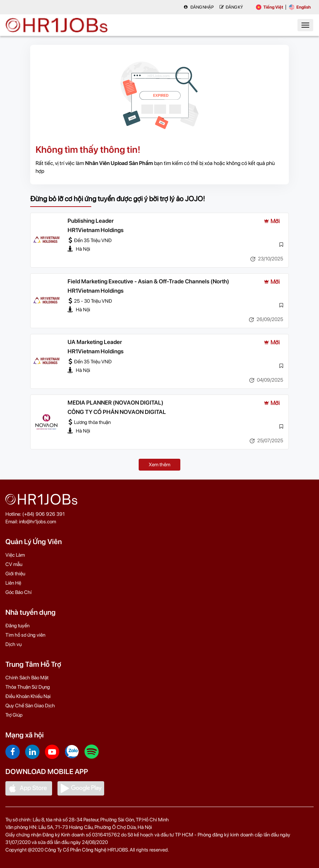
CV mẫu (14, 564)
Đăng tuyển (17, 626)
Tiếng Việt (269, 7)
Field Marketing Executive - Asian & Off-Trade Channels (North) (148, 281)
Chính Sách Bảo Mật (27, 678)
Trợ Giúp (14, 715)
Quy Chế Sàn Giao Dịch (30, 706)
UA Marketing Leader (95, 342)
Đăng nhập (199, 7)
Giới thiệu (15, 574)
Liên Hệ (13, 583)
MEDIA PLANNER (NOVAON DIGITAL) (115, 403)
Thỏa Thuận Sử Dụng (28, 687)
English (300, 7)
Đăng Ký (231, 7)
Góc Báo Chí (19, 592)
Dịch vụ (13, 644)
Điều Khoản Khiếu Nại (28, 696)
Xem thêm (159, 464)
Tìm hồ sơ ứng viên (25, 635)
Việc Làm (15, 555)
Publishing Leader (91, 221)
